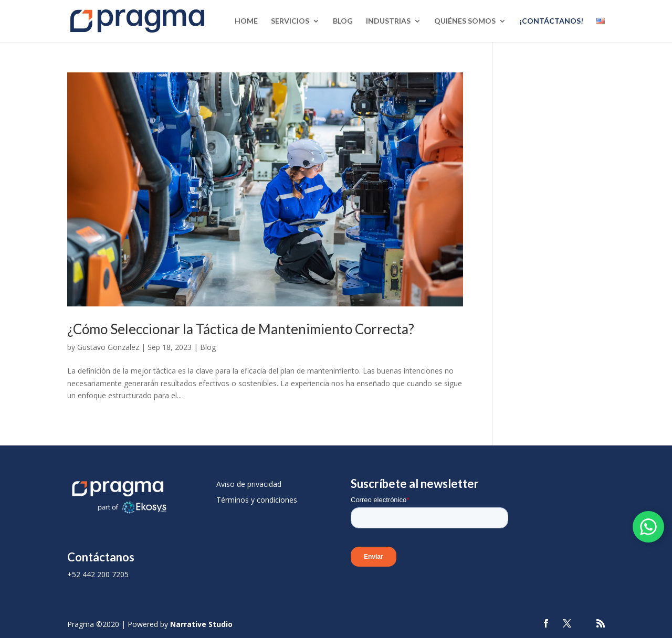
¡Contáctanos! (551, 21)
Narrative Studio (201, 624)
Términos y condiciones (257, 500)
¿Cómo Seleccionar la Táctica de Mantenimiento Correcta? (241, 329)
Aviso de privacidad (249, 484)
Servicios (290, 21)
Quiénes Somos (465, 21)
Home (246, 21)
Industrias (388, 21)
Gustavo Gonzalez (108, 347)
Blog (343, 21)
